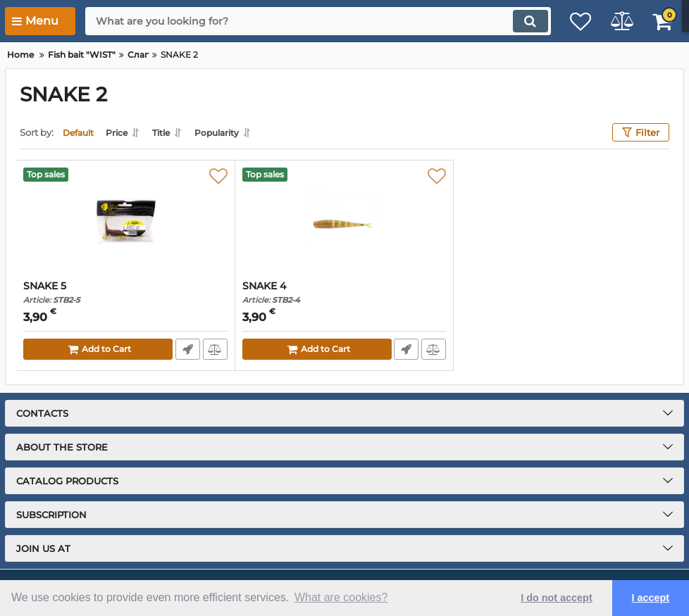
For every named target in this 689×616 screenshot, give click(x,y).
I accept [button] (651, 598)
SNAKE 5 (125, 293)
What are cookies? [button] (341, 597)
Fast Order (187, 349)
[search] (306, 21)
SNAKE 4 (344, 293)
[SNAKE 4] (344, 220)
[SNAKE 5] (125, 220)
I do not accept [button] (557, 598)
